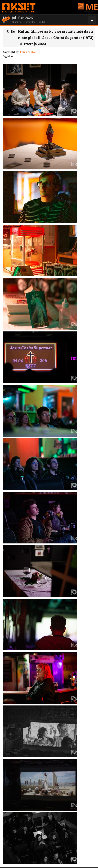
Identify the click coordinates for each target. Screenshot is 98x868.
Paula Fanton (28, 52)
